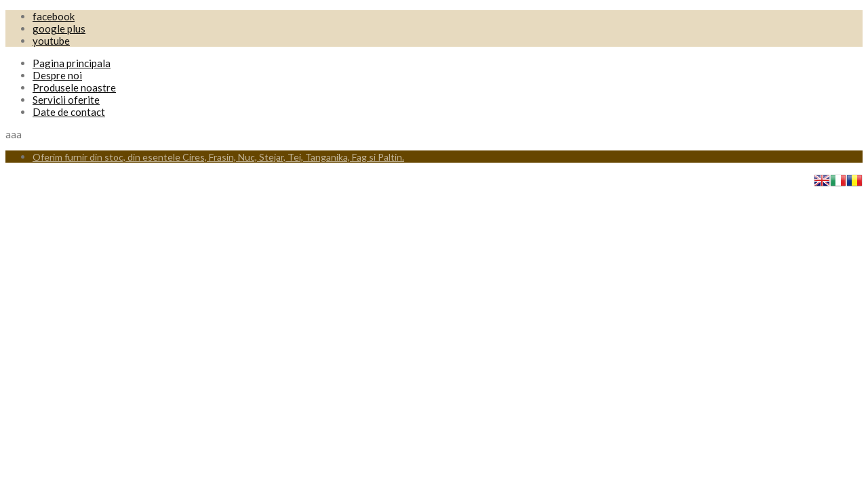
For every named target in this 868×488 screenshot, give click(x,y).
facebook (54, 16)
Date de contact (69, 112)
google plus (59, 28)
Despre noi (57, 75)
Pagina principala (72, 63)
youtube (51, 41)
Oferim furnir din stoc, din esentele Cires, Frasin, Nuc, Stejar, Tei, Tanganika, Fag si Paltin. (218, 157)
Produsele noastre (74, 87)
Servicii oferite (66, 100)
